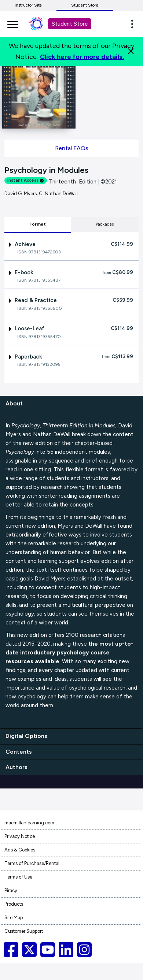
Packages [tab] (105, 224)
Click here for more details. (82, 57)
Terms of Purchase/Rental (32, 863)
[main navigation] (13, 23)
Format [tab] (38, 224)
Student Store (85, 5)
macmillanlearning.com (29, 823)
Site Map (14, 918)
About (14, 403)
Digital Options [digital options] (26, 736)
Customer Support (24, 931)
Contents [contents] (19, 752)
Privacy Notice (20, 836)
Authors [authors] (16, 767)
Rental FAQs (72, 148)
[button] (134, 24)
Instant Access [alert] (26, 180)
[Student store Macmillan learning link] (41, 24)
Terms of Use (18, 877)
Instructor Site (28, 5)
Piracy (11, 890)
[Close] (131, 51)
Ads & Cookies (20, 850)
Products (14, 904)
